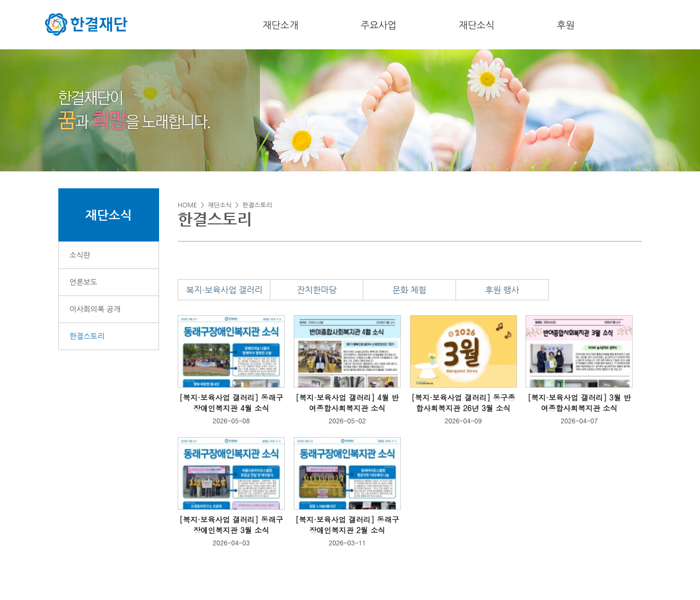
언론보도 (84, 282)
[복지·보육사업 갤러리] (219, 397)
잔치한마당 (317, 290)
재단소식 (477, 25)
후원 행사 (502, 290)
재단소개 (281, 25)
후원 (566, 25)
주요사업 (379, 25)
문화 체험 (409, 290)
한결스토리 (87, 336)
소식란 (80, 255)
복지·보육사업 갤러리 (224, 290)
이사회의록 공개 (95, 309)
